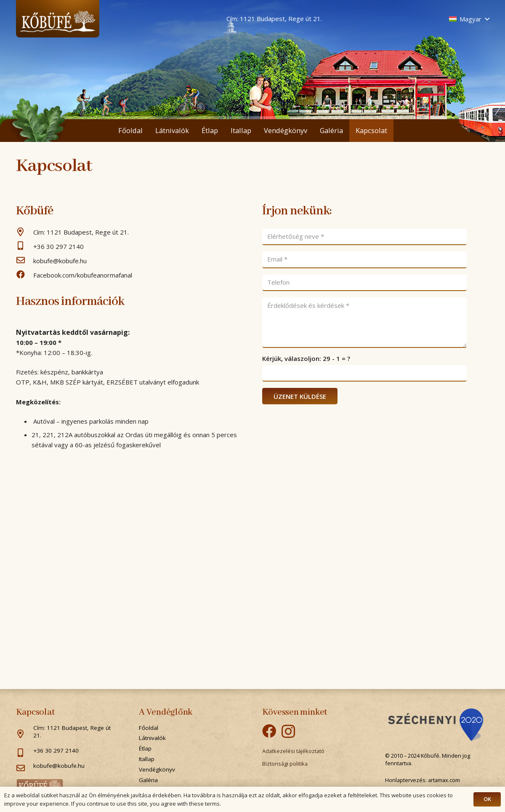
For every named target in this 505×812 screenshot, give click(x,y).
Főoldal (149, 728)
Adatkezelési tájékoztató (293, 751)
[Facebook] (269, 731)
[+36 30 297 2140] (25, 246)
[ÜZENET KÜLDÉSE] (300, 396)
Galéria (148, 780)
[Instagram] (288, 732)
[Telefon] (364, 283)
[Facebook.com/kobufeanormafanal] (25, 275)
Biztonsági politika (285, 764)
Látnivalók (152, 738)
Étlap (145, 748)
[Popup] (436, 725)
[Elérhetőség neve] (364, 237)
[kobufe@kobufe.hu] (25, 261)
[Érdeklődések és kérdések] (364, 323)
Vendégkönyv (157, 769)
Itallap (147, 759)
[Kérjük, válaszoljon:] (364, 374)
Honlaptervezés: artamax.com (423, 780)
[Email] (364, 260)
